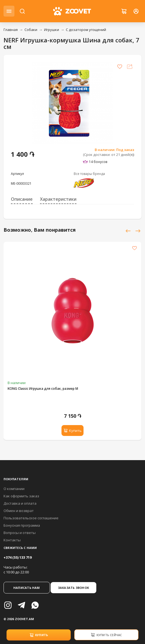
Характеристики (58, 199)
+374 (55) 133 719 (18, 557)
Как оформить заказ (21, 496)
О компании (14, 489)
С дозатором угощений (86, 30)
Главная (11, 30)
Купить (39, 635)
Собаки (31, 30)
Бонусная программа (22, 525)
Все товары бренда (89, 174)
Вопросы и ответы (20, 533)
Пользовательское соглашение (31, 518)
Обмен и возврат (19, 511)
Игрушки (52, 30)
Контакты (12, 540)
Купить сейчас (106, 635)
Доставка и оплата (20, 503)
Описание (22, 199)
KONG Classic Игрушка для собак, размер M (43, 389)
